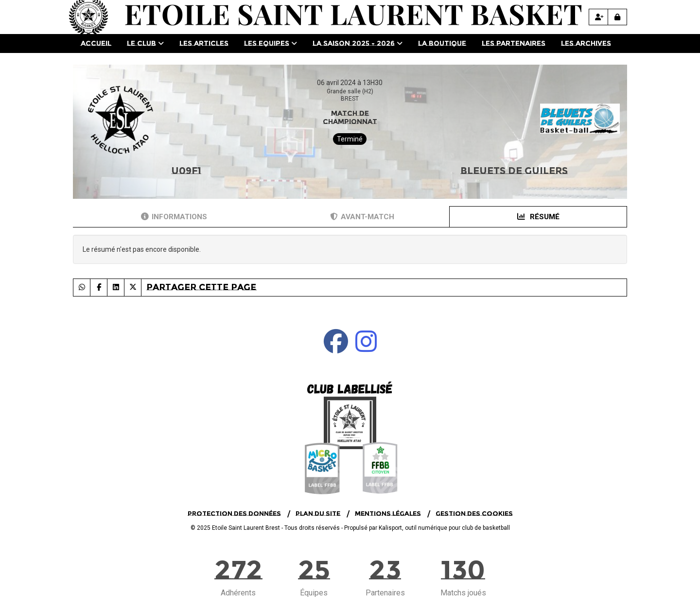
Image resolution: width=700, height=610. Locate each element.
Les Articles (204, 43)
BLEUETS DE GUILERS (514, 171)
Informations (174, 217)
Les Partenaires (514, 43)
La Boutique (442, 43)
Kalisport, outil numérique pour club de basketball (444, 528)
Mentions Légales (388, 513)
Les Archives (586, 43)
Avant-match (362, 217)
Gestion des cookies (474, 513)
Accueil (96, 43)
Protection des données (234, 513)
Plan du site (318, 513)
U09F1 (186, 171)
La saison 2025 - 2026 (358, 43)
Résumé (538, 217)
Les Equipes (271, 43)
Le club (145, 43)
